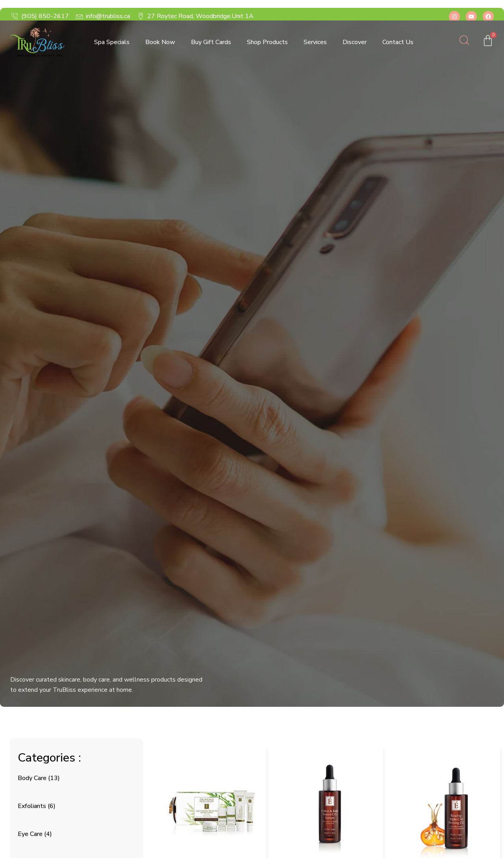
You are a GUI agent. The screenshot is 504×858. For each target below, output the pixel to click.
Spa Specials (112, 42)
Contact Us (398, 42)
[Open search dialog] (464, 42)
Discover (355, 42)
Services (315, 42)
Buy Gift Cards (211, 42)
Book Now (160, 42)
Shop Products (267, 42)
